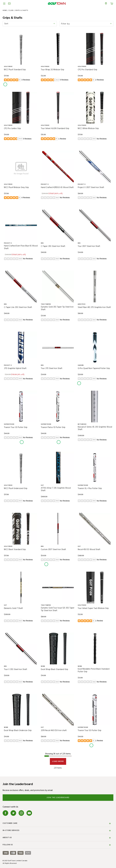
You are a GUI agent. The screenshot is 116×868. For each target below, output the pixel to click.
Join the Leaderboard (58, 798)
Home (5, 10)
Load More (58, 761)
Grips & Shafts (22, 10)
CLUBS (11, 10)
